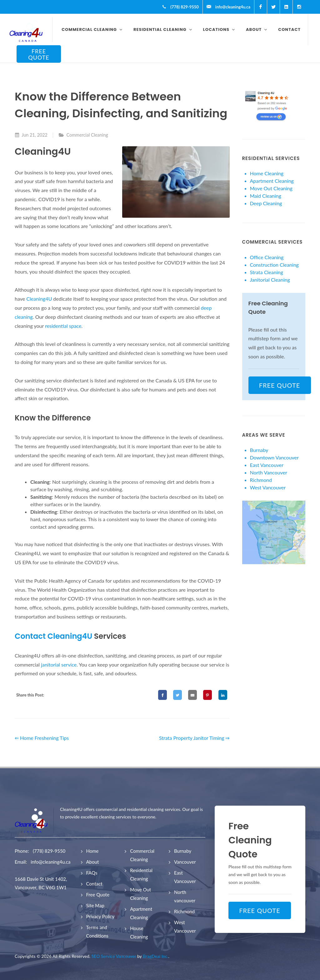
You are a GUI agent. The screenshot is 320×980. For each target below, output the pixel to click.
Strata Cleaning (267, 272)
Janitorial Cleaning (270, 280)
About (93, 862)
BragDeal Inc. (155, 956)
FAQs (92, 873)
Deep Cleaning (266, 203)
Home (92, 851)
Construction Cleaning (274, 265)
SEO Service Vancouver (114, 956)
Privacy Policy (100, 916)
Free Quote (98, 895)
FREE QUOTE (39, 54)
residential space (63, 326)
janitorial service (59, 665)
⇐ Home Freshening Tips (42, 738)
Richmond (261, 480)
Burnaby (259, 450)
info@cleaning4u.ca (50, 862)
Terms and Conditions (97, 931)
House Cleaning (139, 932)
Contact (94, 884)
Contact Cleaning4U (53, 636)
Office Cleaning (267, 257)
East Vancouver (267, 465)
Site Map (95, 905)
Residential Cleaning (141, 874)
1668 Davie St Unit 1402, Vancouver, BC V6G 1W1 (41, 883)
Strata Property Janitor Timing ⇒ (194, 738)
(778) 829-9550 (49, 851)
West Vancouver (268, 487)
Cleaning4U (40, 299)
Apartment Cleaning (272, 181)
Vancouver (185, 862)
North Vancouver (269, 472)
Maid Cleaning (266, 196)
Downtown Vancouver (274, 457)
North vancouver (185, 896)
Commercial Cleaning (87, 135)
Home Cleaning (267, 173)
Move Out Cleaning (271, 188)
